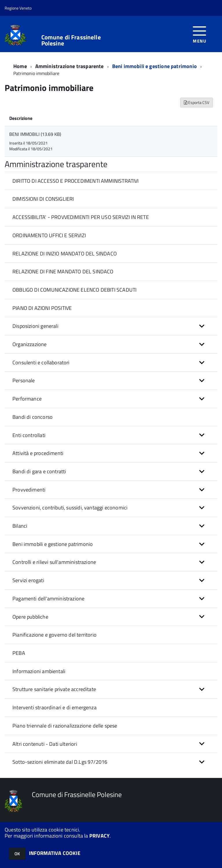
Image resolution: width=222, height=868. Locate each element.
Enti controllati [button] (29, 435)
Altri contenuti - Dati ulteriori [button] (45, 744)
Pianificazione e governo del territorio (54, 635)
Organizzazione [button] (30, 344)
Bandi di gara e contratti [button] (39, 471)
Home (20, 66)
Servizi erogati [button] (28, 580)
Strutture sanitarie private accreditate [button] (54, 689)
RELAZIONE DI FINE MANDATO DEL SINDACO (63, 272)
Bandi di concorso (33, 417)
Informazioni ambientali (39, 671)
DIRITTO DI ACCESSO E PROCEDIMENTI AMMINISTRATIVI (76, 181)
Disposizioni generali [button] (35, 326)
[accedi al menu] (200, 34)
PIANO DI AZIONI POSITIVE (42, 308)
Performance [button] (27, 399)
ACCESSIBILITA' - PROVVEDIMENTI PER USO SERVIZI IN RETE (81, 217)
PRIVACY (99, 836)
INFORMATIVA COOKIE (55, 853)
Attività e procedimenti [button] (38, 453)
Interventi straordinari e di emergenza (54, 707)
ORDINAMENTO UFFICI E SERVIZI (49, 235)
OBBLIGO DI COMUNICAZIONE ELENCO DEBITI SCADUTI (74, 290)
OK (17, 854)
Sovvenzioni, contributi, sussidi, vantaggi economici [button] (70, 508)
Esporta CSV (197, 102)
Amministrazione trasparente (70, 66)
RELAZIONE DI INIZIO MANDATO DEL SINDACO (65, 254)
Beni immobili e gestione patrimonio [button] (53, 544)
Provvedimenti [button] (29, 490)
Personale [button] (24, 380)
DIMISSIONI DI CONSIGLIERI (43, 199)
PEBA (19, 653)
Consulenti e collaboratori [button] (41, 362)
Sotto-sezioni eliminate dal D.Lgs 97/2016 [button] (60, 762)
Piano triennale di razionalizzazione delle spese (65, 726)
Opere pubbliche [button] (30, 617)
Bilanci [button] (20, 526)
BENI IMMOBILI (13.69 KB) (35, 134)
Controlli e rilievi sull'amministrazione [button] (54, 562)
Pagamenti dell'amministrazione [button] (48, 599)
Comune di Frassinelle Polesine (71, 40)
